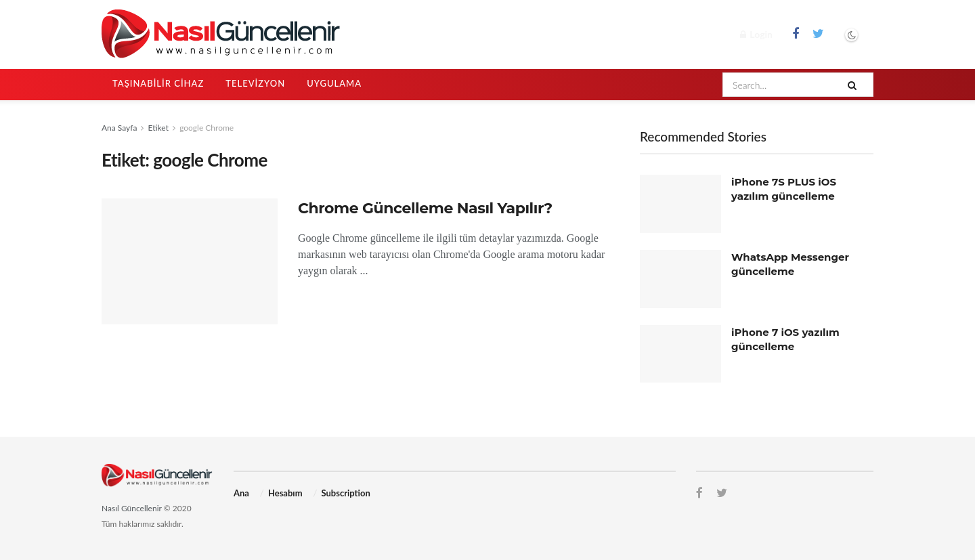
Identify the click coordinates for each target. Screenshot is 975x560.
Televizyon (255, 83)
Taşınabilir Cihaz (158, 83)
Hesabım (285, 493)
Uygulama (334, 83)
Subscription (345, 493)
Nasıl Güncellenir (132, 508)
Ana (241, 493)
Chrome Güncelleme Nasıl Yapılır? (425, 208)
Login (756, 34)
